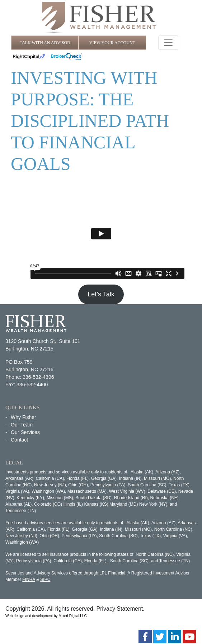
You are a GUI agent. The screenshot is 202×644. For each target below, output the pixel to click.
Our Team (22, 425)
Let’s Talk (101, 294)
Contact (19, 440)
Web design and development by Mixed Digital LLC (46, 616)
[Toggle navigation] (168, 43)
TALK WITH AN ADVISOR (45, 43)
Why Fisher (24, 417)
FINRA (29, 579)
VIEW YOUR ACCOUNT (112, 43)
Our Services (25, 432)
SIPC (45, 579)
